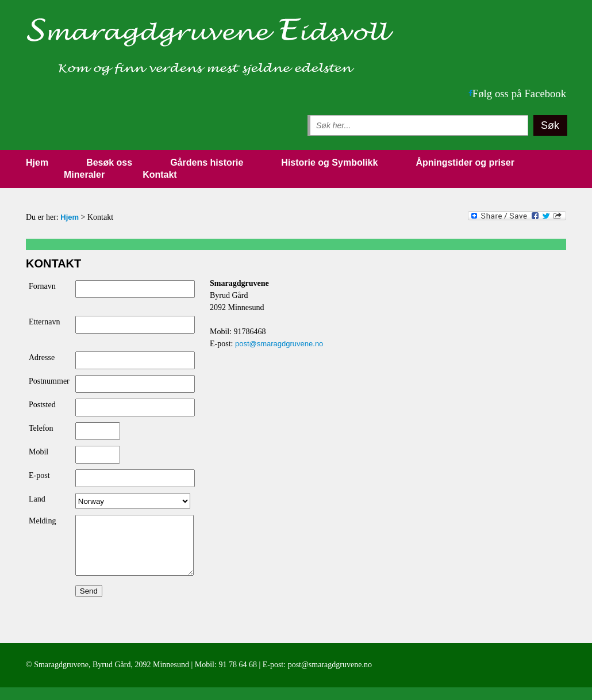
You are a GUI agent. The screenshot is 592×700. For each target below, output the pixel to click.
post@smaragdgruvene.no (279, 344)
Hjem (37, 162)
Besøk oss (109, 162)
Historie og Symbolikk (329, 162)
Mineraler (84, 175)
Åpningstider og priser (465, 162)
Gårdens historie (207, 162)
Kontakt (160, 175)
